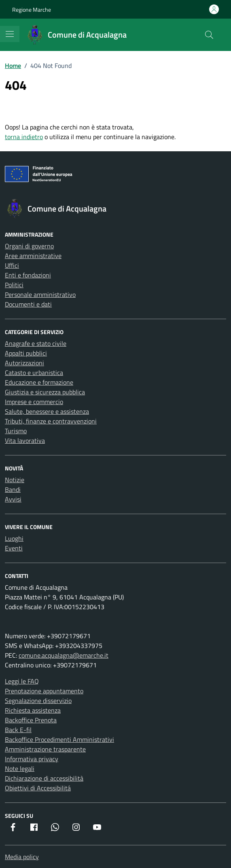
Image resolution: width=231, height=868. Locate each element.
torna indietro (24, 137)
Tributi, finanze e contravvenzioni (51, 421)
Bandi (13, 489)
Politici (14, 285)
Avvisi (13, 499)
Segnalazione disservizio (38, 701)
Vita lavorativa (25, 440)
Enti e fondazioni (28, 275)
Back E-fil (18, 730)
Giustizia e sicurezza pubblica (45, 392)
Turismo (16, 431)
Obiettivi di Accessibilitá (38, 788)
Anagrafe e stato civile (36, 343)
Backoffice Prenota (31, 720)
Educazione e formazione (39, 382)
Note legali (20, 768)
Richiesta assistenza (33, 710)
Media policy (22, 857)
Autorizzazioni (24, 363)
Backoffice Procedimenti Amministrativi (59, 739)
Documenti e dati (28, 304)
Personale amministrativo (40, 294)
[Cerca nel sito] (209, 35)
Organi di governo (29, 246)
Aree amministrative (33, 256)
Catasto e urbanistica (34, 373)
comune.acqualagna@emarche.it (64, 655)
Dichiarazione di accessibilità (44, 778)
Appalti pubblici (26, 353)
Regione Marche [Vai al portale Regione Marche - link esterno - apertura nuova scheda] (32, 10)
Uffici (12, 265)
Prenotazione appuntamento (44, 691)
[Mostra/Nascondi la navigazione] (10, 34)
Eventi (14, 548)
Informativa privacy (32, 759)
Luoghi (14, 538)
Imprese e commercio (34, 402)
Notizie (15, 480)
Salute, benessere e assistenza (47, 411)
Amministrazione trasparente (45, 749)
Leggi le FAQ (22, 681)
